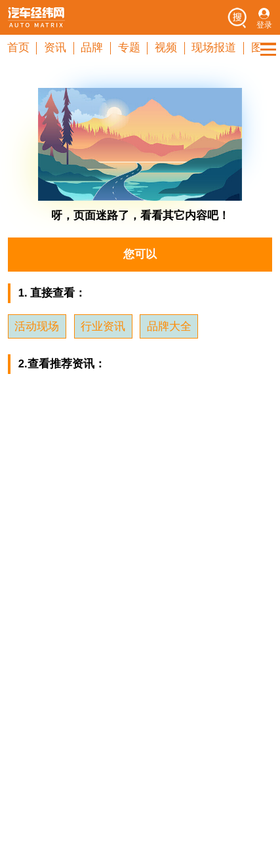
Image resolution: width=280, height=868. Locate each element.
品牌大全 (169, 326)
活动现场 (37, 326)
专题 (129, 48)
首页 (18, 48)
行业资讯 (103, 326)
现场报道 (214, 48)
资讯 (55, 48)
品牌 (92, 48)
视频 (166, 48)
